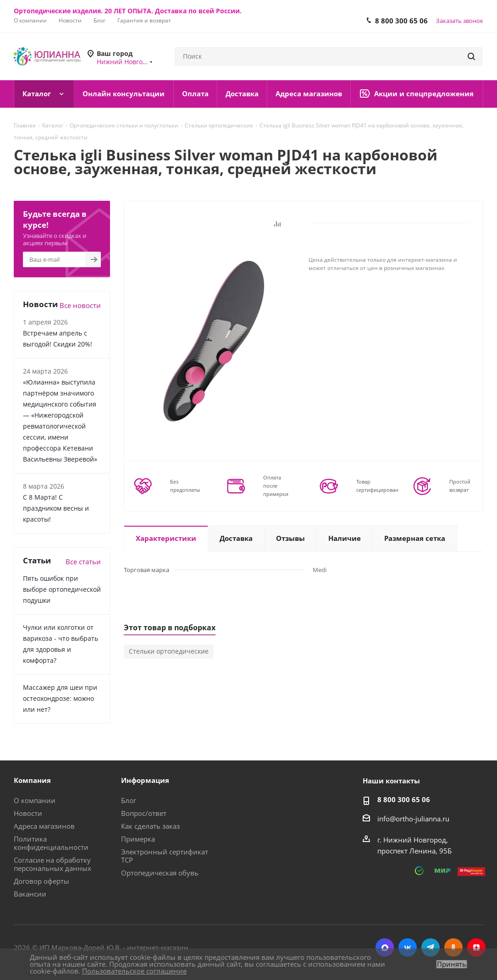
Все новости (80, 305)
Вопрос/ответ (144, 813)
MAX (385, 947)
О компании (35, 800)
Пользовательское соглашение (134, 971)
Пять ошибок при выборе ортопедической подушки (62, 589)
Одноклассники (453, 947)
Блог (129, 800)
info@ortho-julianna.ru (413, 819)
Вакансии (30, 894)
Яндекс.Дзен (476, 947)
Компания (32, 780)
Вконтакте (408, 947)
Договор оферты (41, 881)
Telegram (431, 947)
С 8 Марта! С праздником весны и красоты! (56, 508)
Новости (28, 813)
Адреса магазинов (44, 826)
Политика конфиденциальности (51, 843)
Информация (145, 780)
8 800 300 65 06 (401, 21)
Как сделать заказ (150, 826)
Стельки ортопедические (169, 651)
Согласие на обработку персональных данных (52, 864)
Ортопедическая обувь (160, 873)
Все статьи (83, 562)
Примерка (138, 839)
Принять (452, 964)
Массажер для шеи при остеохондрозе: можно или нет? (60, 698)
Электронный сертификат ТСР (165, 856)
